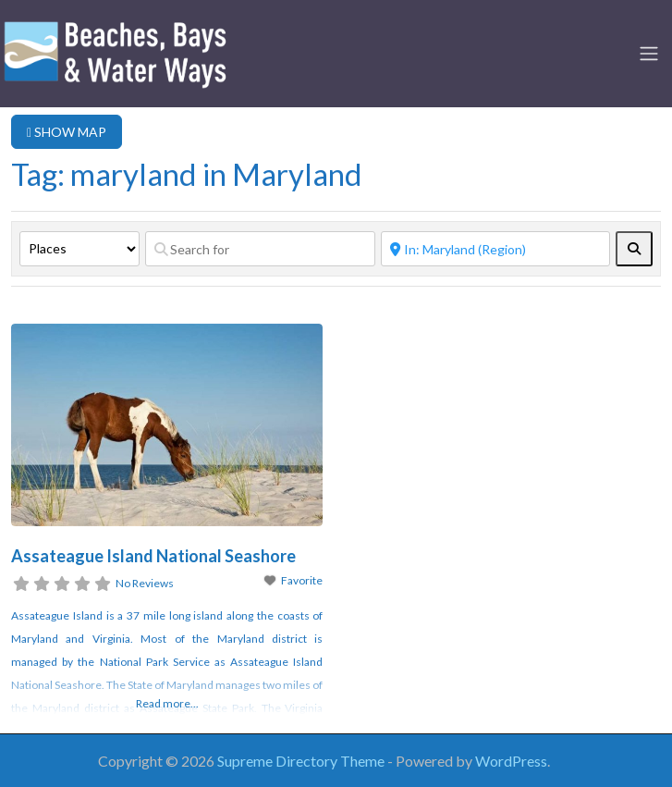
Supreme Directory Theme (302, 761)
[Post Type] (79, 249)
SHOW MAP (67, 132)
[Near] (496, 249)
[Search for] (260, 249)
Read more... (167, 703)
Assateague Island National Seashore (153, 556)
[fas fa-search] (634, 249)
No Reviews (145, 583)
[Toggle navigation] (649, 54)
